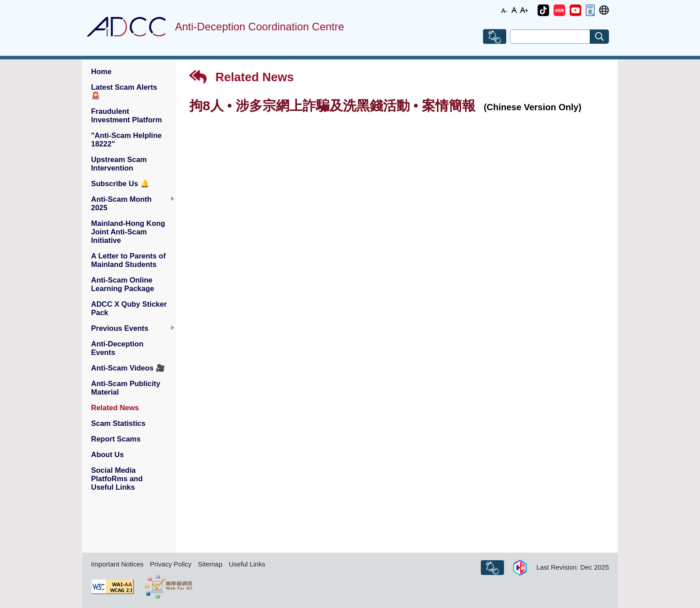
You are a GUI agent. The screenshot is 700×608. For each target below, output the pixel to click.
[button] (543, 10)
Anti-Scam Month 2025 (121, 203)
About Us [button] (107, 454)
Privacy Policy (171, 564)
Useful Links (247, 564)
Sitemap (210, 564)
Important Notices (117, 564)
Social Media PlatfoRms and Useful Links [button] (117, 479)
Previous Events (120, 328)
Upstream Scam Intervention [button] (119, 164)
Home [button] (101, 71)
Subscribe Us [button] (120, 183)
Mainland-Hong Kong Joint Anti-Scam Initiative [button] (128, 232)
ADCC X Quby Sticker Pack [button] (129, 308)
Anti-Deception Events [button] (117, 348)
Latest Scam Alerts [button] (124, 91)
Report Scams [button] (116, 439)
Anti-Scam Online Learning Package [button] (123, 284)
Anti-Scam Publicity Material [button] (126, 388)
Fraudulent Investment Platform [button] (127, 115)
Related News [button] (115, 408)
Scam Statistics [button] (118, 423)
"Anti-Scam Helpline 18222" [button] (126, 140)
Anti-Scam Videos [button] (128, 368)
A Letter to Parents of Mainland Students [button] (128, 260)
